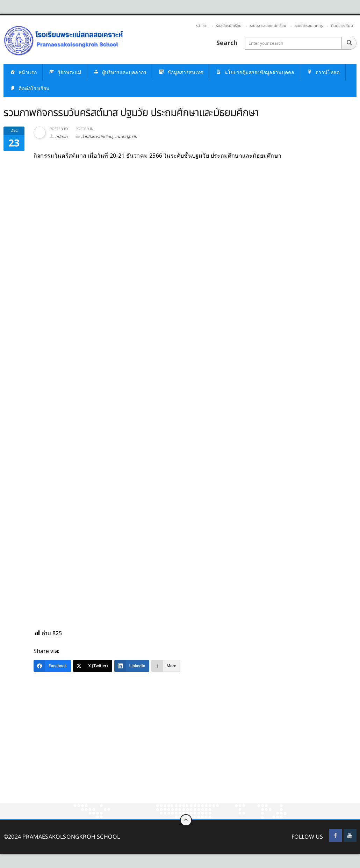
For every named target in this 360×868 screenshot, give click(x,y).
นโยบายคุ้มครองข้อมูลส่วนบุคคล (255, 73)
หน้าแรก (201, 26)
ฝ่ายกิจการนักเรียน (97, 137)
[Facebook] (52, 666)
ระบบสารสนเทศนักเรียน (268, 26)
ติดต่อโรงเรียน (342, 26)
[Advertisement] (180, 752)
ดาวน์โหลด (323, 73)
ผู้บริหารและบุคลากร (120, 73)
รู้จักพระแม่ (65, 73)
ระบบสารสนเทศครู (309, 26)
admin (61, 137)
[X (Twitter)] (93, 666)
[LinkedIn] (132, 666)
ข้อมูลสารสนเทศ (181, 73)
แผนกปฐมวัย (126, 137)
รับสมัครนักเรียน (229, 26)
